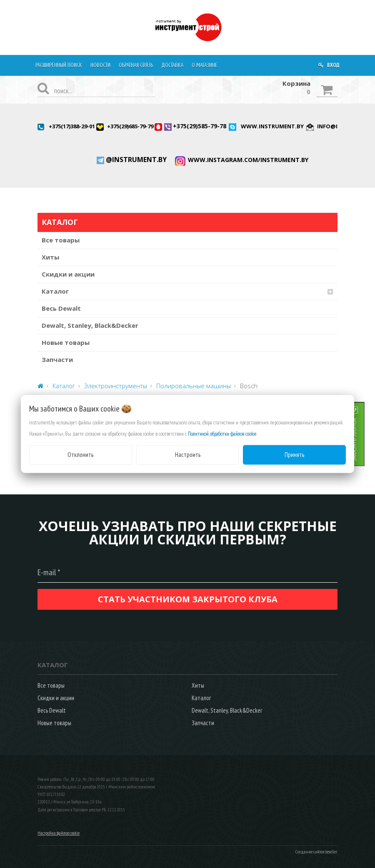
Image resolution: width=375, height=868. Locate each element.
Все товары (61, 240)
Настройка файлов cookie (59, 833)
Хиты (50, 257)
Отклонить (80, 455)
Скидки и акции (68, 274)
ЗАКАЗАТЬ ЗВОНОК (364, 440)
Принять (294, 455)
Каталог (55, 291)
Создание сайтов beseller (316, 852)
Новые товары (66, 342)
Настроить (188, 455)
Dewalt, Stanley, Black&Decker (90, 325)
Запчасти (57, 359)
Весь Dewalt (61, 308)
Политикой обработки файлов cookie (222, 434)
